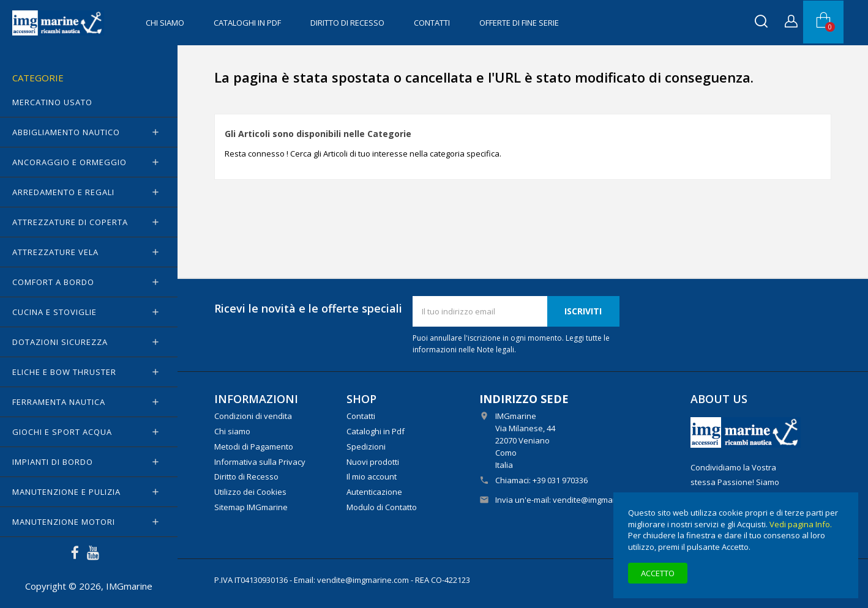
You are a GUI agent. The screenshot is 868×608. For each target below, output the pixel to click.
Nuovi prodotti (373, 462)
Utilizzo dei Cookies (250, 492)
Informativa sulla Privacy (260, 462)
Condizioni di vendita (253, 416)
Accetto (658, 573)
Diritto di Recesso (347, 23)
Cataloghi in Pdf (247, 23)
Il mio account (372, 476)
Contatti (432, 23)
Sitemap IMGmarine (251, 507)
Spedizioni (366, 447)
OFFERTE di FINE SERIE (519, 23)
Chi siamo (165, 23)
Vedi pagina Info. (801, 524)
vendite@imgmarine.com (599, 500)
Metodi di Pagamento (254, 447)
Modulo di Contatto (382, 507)
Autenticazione (374, 492)
